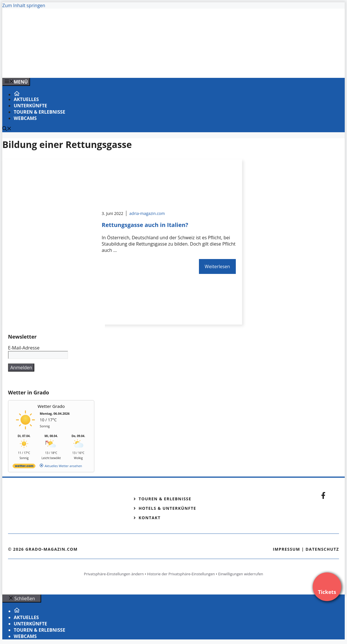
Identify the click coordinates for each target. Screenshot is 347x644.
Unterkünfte (30, 106)
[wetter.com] (24, 467)
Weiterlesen (217, 266)
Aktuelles (26, 99)
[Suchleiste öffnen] (7, 129)
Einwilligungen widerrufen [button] (241, 574)
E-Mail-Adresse (24, 348)
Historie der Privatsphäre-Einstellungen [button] (181, 574)
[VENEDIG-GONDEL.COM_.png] (118, 67)
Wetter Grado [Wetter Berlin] (51, 406)
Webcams (25, 118)
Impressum (286, 549)
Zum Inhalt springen (24, 5)
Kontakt (150, 518)
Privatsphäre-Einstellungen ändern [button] (114, 574)
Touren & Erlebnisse (39, 112)
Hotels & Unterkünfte (167, 508)
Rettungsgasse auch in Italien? (145, 225)
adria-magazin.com (147, 213)
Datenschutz (322, 549)
